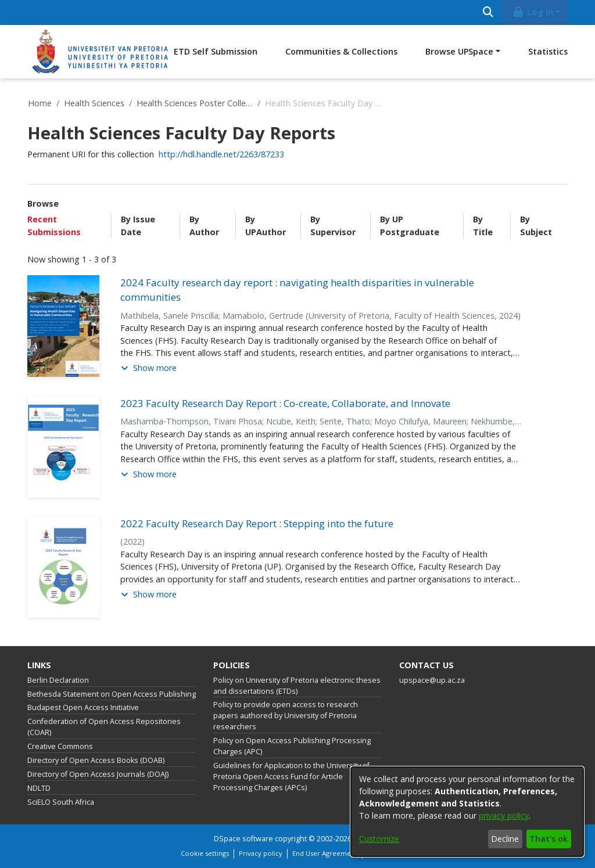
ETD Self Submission (216, 51)
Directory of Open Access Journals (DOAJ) (98, 774)
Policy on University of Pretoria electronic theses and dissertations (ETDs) (297, 686)
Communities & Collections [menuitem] (341, 51)
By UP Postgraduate (410, 226)
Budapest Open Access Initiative (83, 707)
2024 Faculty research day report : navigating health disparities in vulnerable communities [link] (297, 290)
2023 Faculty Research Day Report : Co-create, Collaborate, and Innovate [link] (285, 403)
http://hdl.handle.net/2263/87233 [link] (221, 154)
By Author (204, 226)
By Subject (536, 226)
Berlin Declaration (58, 680)
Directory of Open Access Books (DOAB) (96, 760)
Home (40, 103)
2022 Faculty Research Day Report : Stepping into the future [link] (257, 523)
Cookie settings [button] (205, 853)
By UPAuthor (266, 226)
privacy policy (504, 815)
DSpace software (243, 839)
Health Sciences (94, 103)
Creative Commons (60, 746)
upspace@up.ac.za (432, 680)
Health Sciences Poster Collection (195, 103)
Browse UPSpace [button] (459, 51)
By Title (483, 226)
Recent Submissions (54, 226)
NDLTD (39, 788)
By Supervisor (333, 226)
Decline (505, 839)
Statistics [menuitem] (548, 51)
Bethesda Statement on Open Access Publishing (112, 694)
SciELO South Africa (61, 802)
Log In (533, 12)
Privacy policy (261, 853)
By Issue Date (138, 226)
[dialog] (467, 812)
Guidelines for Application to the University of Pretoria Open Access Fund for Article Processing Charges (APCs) (291, 777)
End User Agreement (325, 853)
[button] (149, 368)
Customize (379, 839)
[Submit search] (488, 12)
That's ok (549, 839)
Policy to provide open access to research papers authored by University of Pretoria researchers (286, 716)
